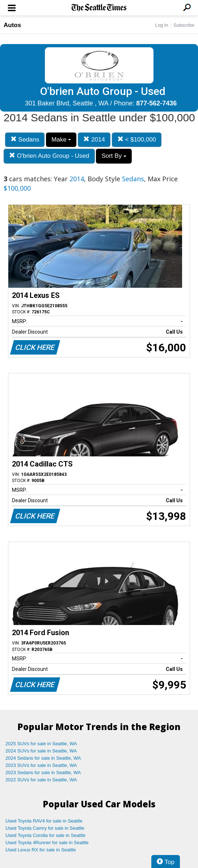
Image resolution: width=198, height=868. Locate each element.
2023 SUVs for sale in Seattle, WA (41, 765)
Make (61, 140)
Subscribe (184, 25)
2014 (94, 140)
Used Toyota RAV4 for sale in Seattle (44, 821)
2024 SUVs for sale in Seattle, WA (41, 751)
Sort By (114, 156)
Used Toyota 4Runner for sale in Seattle (47, 843)
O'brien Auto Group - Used (49, 156)
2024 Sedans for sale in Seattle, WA (43, 758)
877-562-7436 (156, 103)
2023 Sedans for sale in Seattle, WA (43, 772)
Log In (161, 25)
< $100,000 (137, 140)
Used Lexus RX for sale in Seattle (41, 850)
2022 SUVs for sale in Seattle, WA (41, 780)
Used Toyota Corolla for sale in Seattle (45, 835)
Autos (12, 25)
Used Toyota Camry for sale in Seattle (45, 828)
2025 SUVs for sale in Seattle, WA (41, 744)
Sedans (25, 140)
